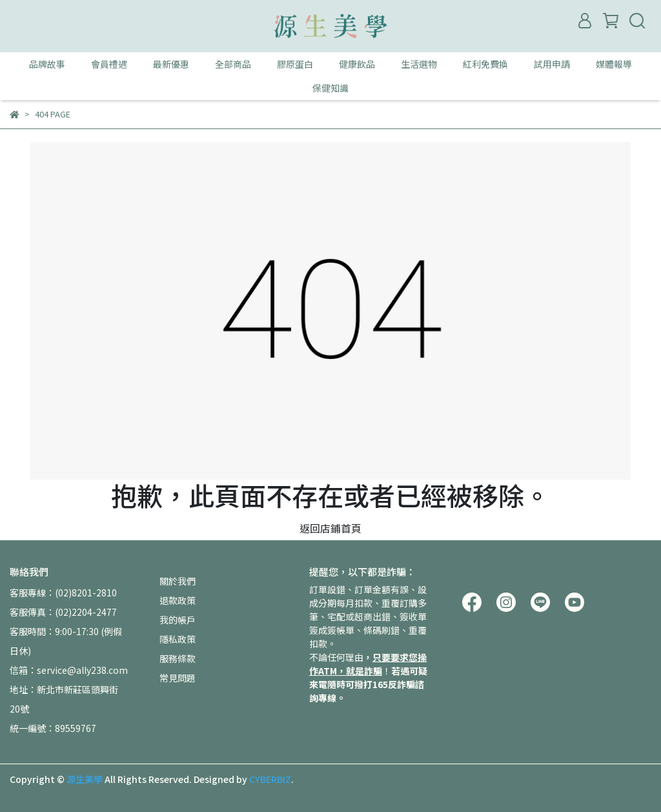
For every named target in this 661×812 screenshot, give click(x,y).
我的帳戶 (178, 620)
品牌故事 (47, 64)
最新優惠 (171, 64)
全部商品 (233, 64)
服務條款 (178, 658)
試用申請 (552, 64)
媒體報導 (614, 64)
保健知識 (330, 88)
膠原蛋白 (295, 64)
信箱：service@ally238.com (69, 670)
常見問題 (178, 678)
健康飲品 (357, 64)
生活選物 (419, 64)
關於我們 (178, 581)
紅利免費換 (485, 64)
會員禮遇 (109, 64)
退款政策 (178, 600)
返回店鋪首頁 (330, 528)
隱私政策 (178, 639)
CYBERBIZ (270, 779)
